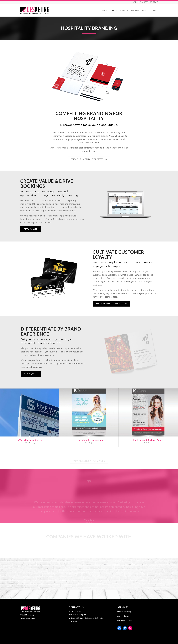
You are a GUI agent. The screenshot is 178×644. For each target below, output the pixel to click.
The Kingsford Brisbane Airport (89, 440)
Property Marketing (124, 612)
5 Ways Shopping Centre (30, 440)
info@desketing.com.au (80, 615)
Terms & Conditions (28, 618)
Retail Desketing (123, 616)
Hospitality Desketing (125, 620)
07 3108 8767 (76, 611)
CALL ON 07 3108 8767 (146, 2)
